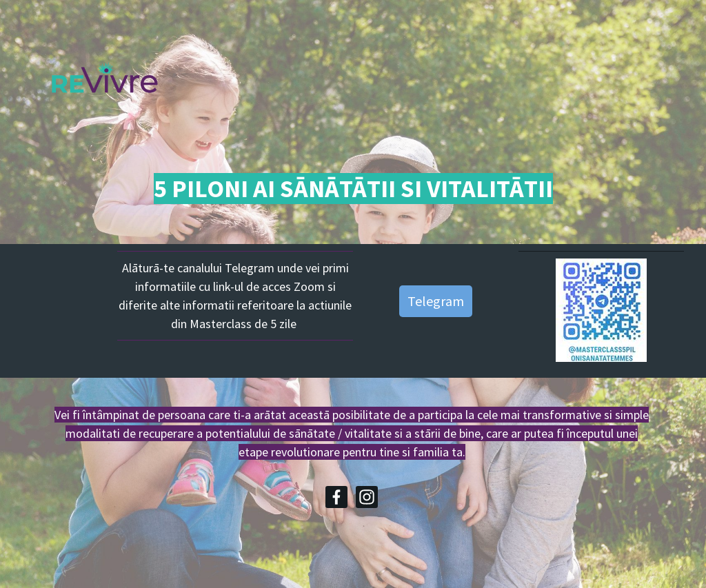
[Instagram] (367, 497)
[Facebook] (336, 497)
